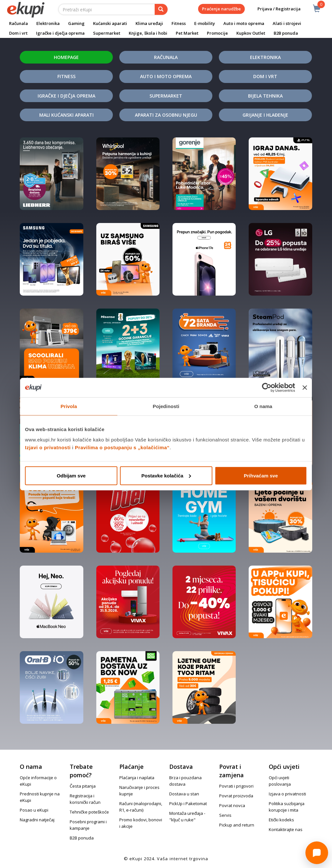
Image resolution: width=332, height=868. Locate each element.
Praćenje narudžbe (221, 9)
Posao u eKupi (34, 810)
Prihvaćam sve (261, 475)
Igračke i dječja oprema (60, 33)
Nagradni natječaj (37, 820)
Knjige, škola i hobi (148, 33)
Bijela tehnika (265, 96)
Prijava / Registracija (274, 9)
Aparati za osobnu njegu (166, 115)
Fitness (179, 23)
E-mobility (205, 23)
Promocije (217, 33)
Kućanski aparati (110, 23)
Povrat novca (232, 805)
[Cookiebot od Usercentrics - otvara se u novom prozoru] (267, 388)
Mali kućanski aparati (66, 115)
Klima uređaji (149, 23)
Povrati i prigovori (236, 786)
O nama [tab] (263, 406)
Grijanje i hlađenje (265, 115)
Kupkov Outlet (251, 33)
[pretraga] (161, 9)
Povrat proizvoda (236, 796)
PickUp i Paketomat (188, 803)
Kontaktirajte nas (286, 829)
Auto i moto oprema (244, 23)
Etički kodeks (281, 820)
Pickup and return (237, 825)
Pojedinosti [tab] (166, 406)
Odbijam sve (71, 475)
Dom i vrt (18, 33)
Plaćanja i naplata (137, 778)
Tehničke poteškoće (89, 812)
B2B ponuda (286, 33)
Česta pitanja (83, 786)
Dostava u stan (184, 794)
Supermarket (107, 33)
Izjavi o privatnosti (48, 447)
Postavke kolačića (166, 475)
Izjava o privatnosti (287, 794)
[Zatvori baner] (305, 388)
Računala (18, 23)
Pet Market (187, 33)
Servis (225, 815)
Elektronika (48, 23)
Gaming (76, 23)
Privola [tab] (69, 406)
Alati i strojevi (287, 23)
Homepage (66, 57)
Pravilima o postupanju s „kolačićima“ (122, 447)
